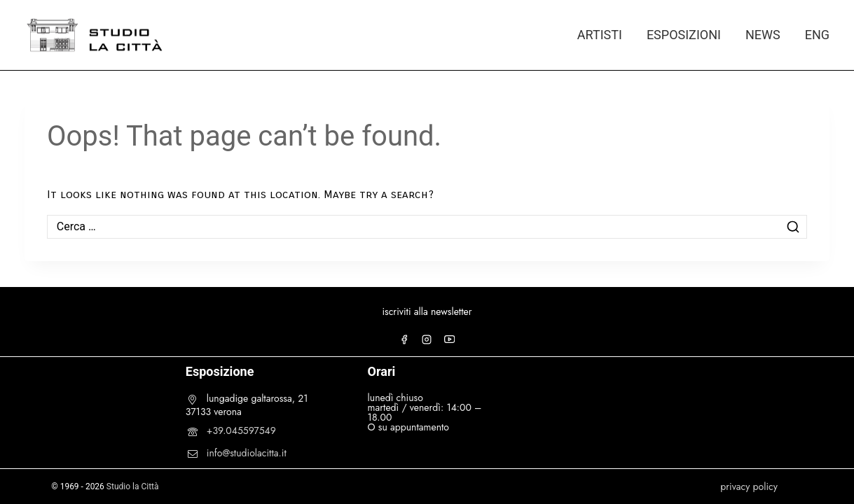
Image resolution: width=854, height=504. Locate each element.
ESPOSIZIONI (684, 35)
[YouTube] (450, 339)
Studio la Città (133, 486)
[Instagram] (427, 339)
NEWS (763, 35)
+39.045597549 (241, 430)
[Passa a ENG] (811, 35)
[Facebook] (404, 339)
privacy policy (749, 486)
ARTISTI (600, 35)
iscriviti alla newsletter (427, 311)
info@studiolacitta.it (247, 453)
